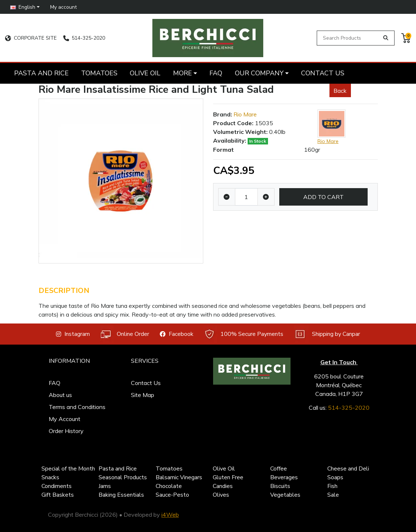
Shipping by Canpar (327, 334)
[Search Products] (349, 38)
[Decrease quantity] (227, 197)
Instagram (73, 334)
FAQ (55, 383)
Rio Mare (245, 114)
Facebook (177, 334)
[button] (25, 7)
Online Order (125, 334)
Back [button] (340, 91)
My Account (65, 419)
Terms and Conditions (77, 407)
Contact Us (146, 383)
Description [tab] (64, 291)
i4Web (170, 515)
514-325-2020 (84, 38)
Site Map (143, 395)
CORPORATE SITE (31, 38)
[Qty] (246, 197)
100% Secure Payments (243, 334)
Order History (66, 431)
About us (60, 395)
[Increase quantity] (266, 197)
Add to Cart (323, 197)
